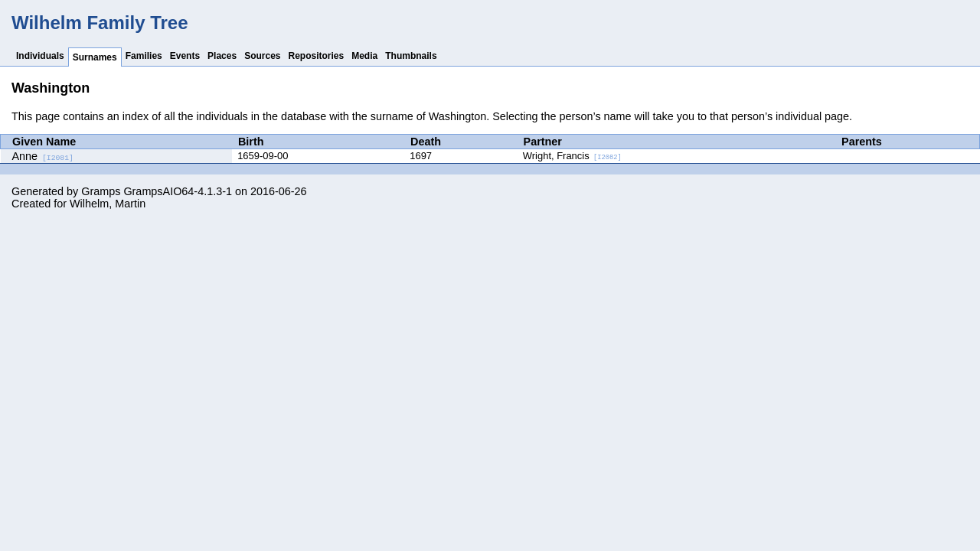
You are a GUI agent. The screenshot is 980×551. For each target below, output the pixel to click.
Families (144, 56)
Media (364, 56)
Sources (262, 56)
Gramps (101, 191)
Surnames (95, 57)
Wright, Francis (572, 156)
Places (222, 56)
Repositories (317, 56)
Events (185, 56)
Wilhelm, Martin (108, 204)
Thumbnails (411, 56)
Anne (43, 156)
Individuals (40, 56)
